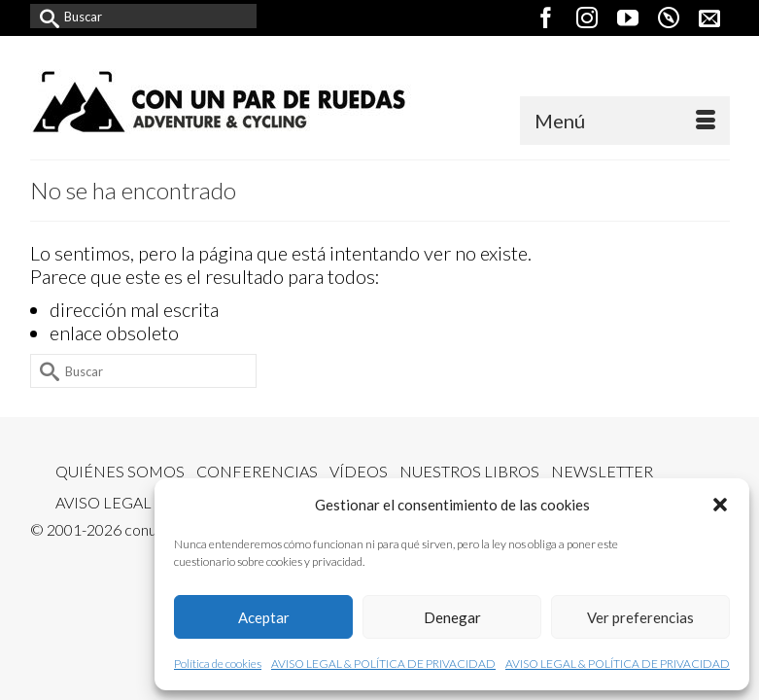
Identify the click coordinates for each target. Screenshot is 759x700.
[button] (720, 505)
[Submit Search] (45, 16)
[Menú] (625, 121)
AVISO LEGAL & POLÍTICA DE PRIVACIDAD (383, 664)
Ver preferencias (640, 617)
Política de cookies (218, 664)
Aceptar (264, 617)
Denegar (452, 617)
